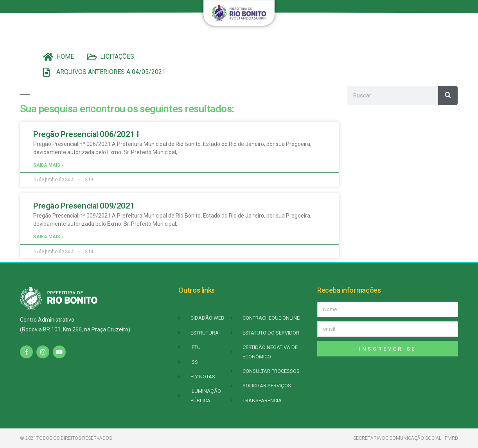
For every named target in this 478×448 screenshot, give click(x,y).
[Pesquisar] (448, 95)
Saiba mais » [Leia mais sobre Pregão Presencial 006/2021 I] (49, 165)
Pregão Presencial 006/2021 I (86, 134)
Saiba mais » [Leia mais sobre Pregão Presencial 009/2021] (49, 237)
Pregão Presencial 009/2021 (84, 206)
